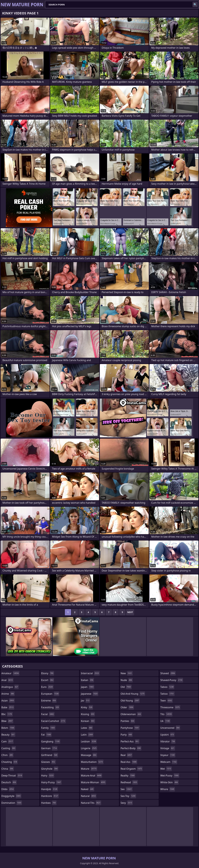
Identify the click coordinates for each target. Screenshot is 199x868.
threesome (170, 707)
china (8, 769)
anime (8, 694)
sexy (127, 803)
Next (130, 612)
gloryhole (50, 769)
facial (48, 714)
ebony (48, 673)
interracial (90, 673)
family (48, 728)
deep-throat (12, 776)
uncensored (170, 728)
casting (9, 748)
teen (167, 701)
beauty (8, 735)
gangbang (51, 741)
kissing (88, 714)
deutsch (9, 782)
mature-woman (93, 782)
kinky (87, 707)
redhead (129, 782)
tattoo (167, 694)
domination (12, 803)
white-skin (169, 782)
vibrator (168, 741)
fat (46, 735)
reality (128, 776)
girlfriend (50, 755)
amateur (10, 673)
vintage (168, 748)
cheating (10, 762)
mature (89, 769)
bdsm (8, 728)
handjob (50, 789)
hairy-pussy (51, 782)
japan (88, 687)
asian (8, 701)
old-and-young (133, 694)
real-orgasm (132, 769)
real (127, 755)
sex (127, 789)
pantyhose (130, 728)
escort (48, 680)
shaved (168, 673)
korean (88, 721)
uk (165, 721)
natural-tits (91, 803)
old (126, 687)
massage (89, 755)
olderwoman (131, 714)
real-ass (129, 762)
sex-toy (128, 796)
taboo (167, 687)
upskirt (167, 735)
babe (8, 707)
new (127, 673)
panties (128, 721)
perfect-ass (130, 741)
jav (85, 701)
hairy (48, 776)
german (49, 748)
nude (127, 680)
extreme (49, 701)
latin (87, 735)
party (127, 735)
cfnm (7, 755)
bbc (7, 714)
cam (7, 741)
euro (47, 687)
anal (7, 680)
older (127, 707)
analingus (10, 687)
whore (168, 789)
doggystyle (11, 796)
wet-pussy (170, 776)
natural (89, 796)
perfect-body (131, 748)
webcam (169, 762)
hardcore (50, 796)
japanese (89, 694)
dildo (8, 789)
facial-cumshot (53, 721)
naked (87, 789)
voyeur (168, 755)
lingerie (89, 748)
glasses (48, 762)
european (50, 694)
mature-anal (91, 776)
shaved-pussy (172, 680)
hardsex (49, 803)
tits (166, 714)
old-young (130, 701)
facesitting (50, 707)
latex (87, 728)
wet (166, 769)
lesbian (89, 741)
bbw (7, 721)
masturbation (92, 762)
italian (87, 680)
